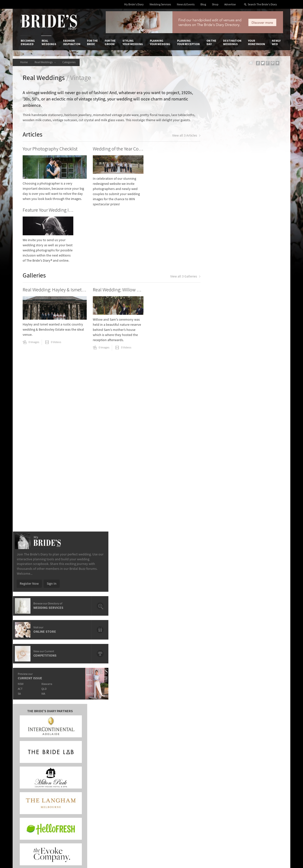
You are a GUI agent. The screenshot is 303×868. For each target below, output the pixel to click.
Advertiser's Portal (171, 751)
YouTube (260, 779)
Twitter (259, 764)
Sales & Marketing (79, 756)
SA (213, 392)
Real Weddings (49, 42)
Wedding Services (160, 5)
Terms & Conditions (217, 746)
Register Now (223, 282)
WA (237, 392)
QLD (238, 388)
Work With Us (30, 756)
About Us (27, 741)
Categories (72, 62)
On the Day (211, 42)
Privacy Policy (213, 741)
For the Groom (110, 42)
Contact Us (29, 746)
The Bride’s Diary (49, 22)
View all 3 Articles (175, 142)
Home (24, 62)
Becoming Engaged (28, 42)
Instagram (261, 757)
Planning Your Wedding (160, 42)
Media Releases (123, 741)
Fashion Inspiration (72, 42)
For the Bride (92, 42)
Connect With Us (261, 735)
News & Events (186, 5)
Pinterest (260, 772)
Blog (203, 5)
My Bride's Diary (134, 5)
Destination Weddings (232, 42)
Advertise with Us (33, 751)
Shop (215, 5)
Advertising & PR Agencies (130, 756)
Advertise (230, 5)
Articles (34, 140)
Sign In (245, 282)
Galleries (36, 225)
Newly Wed (276, 42)
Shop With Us (167, 741)
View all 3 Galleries (174, 227)
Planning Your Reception (188, 42)
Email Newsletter (266, 787)
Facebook (261, 749)
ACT (213, 388)
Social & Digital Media (82, 751)
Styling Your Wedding (133, 42)
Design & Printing (79, 746)
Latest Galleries (123, 751)
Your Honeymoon (256, 42)
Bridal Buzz (262, 741)
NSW (214, 383)
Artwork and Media (171, 746)
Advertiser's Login (79, 741)
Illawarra (241, 383)
